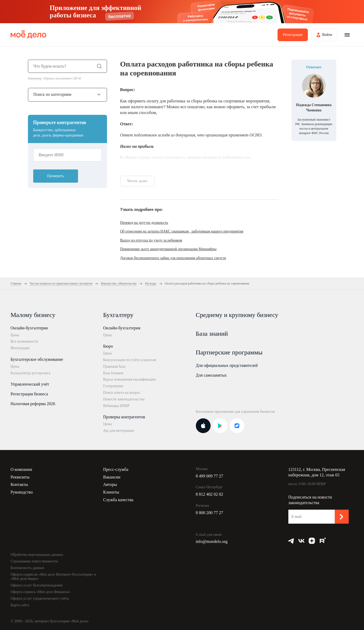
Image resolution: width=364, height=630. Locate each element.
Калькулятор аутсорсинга (30, 373)
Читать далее (137, 181)
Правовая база (114, 366)
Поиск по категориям (52, 94)
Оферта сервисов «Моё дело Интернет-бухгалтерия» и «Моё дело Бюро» (53, 577)
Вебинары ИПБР (116, 406)
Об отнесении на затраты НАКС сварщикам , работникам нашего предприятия (182, 231)
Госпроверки (113, 386)
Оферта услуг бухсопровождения (37, 585)
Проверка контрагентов (124, 417)
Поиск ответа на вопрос (122, 393)
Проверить (56, 176)
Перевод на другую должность (144, 223)
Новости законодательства (124, 399)
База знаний (212, 334)
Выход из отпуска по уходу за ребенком (151, 240)
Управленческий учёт (30, 384)
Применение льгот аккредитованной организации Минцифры (168, 249)
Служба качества (118, 500)
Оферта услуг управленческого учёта (40, 598)
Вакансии (112, 477)
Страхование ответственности (34, 561)
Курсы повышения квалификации (129, 379)
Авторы (110, 484)
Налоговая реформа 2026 (33, 404)
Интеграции (20, 348)
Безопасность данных (28, 568)
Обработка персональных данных (37, 555)
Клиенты (111, 492)
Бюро (108, 346)
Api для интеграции (118, 431)
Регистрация (293, 35)
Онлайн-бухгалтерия (29, 328)
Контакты (19, 484)
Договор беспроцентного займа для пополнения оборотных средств (173, 258)
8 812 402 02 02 (210, 494)
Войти (327, 35)
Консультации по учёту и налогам (130, 360)
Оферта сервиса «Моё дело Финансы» (40, 592)
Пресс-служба (116, 469)
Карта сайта (20, 605)
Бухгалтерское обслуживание (37, 359)
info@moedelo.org (212, 541)
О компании (21, 469)
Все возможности (24, 341)
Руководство (22, 492)
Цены (15, 335)
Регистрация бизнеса (29, 394)
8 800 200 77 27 (210, 513)
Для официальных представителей (227, 365)
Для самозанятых (211, 375)
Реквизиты (20, 477)
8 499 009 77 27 (210, 476)
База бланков (113, 373)
